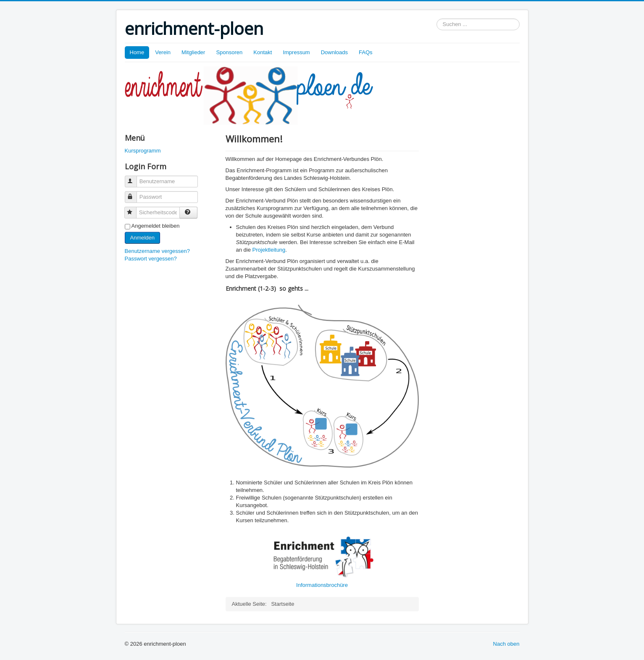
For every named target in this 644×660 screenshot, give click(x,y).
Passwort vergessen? (151, 259)
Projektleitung (269, 250)
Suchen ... (437, 19)
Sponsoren (229, 52)
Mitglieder (193, 52)
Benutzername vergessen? (157, 251)
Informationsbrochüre (322, 585)
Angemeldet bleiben (156, 226)
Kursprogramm (143, 151)
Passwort (135, 193)
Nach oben (506, 644)
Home (137, 52)
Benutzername (135, 178)
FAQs (366, 52)
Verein (163, 52)
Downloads (334, 52)
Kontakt (263, 52)
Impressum (296, 52)
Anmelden (143, 238)
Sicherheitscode (134, 209)
